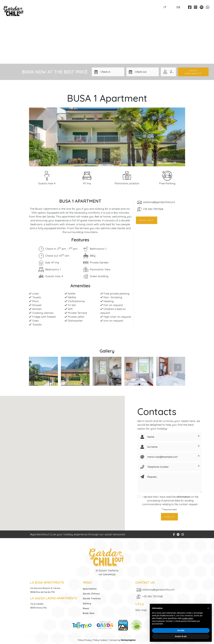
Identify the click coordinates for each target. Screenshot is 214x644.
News (151, 14)
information (183, 497)
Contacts (171, 14)
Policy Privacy (85, 640)
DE (178, 7)
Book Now (199, 14)
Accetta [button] (181, 630)
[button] (111, 72)
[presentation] (36, 137)
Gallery (131, 14)
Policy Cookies (100, 640)
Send (169, 517)
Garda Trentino (103, 14)
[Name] (170, 437)
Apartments (37, 14)
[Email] (170, 457)
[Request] (173, 482)
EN (171, 7)
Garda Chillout (68, 14)
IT (165, 7)
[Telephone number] (170, 467)
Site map (141, 610)
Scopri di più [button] (181, 636)
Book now (147, 220)
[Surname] (170, 447)
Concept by (123, 640)
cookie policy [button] (187, 618)
